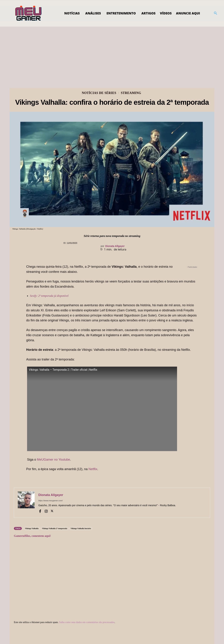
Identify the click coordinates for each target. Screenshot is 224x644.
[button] (216, 13)
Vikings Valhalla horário (81, 528)
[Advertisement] (112, 53)
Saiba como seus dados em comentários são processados (87, 622)
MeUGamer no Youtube (53, 460)
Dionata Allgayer (115, 246)
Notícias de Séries (99, 93)
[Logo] (29, 13)
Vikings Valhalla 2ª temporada (55, 528)
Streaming (131, 93)
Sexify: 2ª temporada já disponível (49, 296)
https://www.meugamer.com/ (50, 501)
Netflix (93, 469)
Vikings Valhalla (32, 528)
